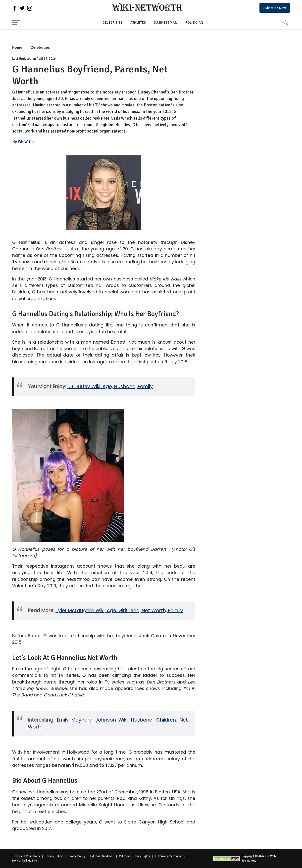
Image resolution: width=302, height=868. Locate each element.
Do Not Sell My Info (25, 861)
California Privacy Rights (134, 856)
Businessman (166, 22)
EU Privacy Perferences (170, 856)
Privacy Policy (54, 856)
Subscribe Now (275, 8)
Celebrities (112, 22)
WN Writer (26, 142)
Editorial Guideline (102, 856)
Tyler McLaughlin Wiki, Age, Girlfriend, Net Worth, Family (119, 611)
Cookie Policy (76, 856)
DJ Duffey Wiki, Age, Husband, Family (110, 387)
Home (17, 47)
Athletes (138, 22)
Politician (194, 22)
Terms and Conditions (26, 856)
